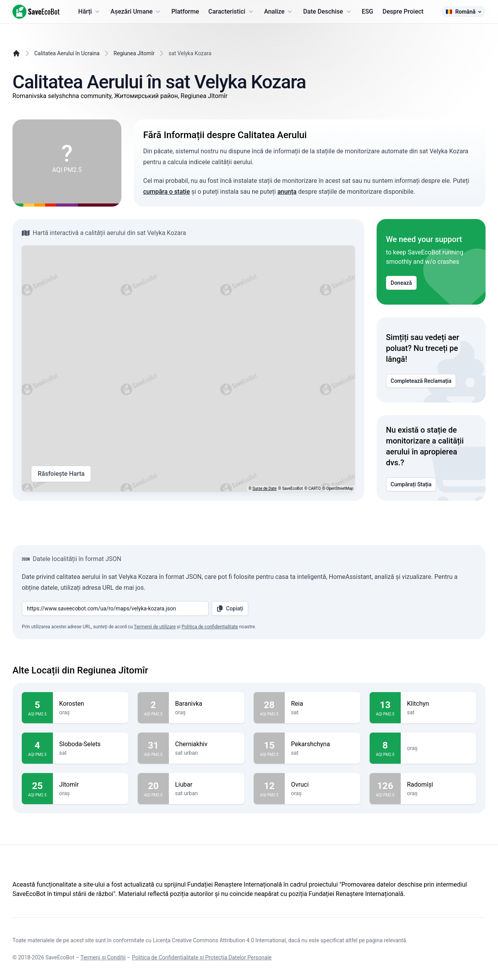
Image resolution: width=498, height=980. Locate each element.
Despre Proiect (403, 11)
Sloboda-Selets (91, 744)
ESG (368, 11)
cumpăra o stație (167, 192)
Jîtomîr (91, 785)
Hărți (90, 12)
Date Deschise (328, 12)
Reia (323, 704)
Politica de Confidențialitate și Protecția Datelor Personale (202, 957)
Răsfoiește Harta (61, 474)
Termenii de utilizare (155, 627)
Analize (279, 12)
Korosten (91, 704)
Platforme (185, 11)
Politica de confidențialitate (210, 627)
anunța (287, 192)
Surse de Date (265, 488)
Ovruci (323, 785)
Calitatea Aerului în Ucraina (67, 53)
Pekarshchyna (323, 744)
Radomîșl (438, 785)
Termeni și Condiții (103, 957)
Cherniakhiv (207, 744)
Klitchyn (438, 704)
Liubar (207, 785)
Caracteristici (232, 12)
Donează (401, 283)
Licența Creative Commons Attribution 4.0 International (219, 940)
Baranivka (207, 704)
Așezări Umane (136, 12)
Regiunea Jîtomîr (134, 53)
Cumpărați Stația (411, 484)
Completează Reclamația (421, 381)
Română (463, 12)
